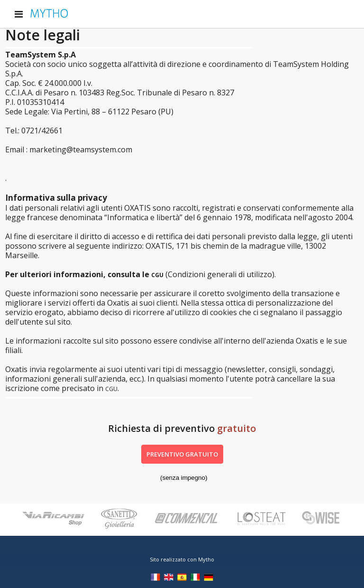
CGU (157, 275)
